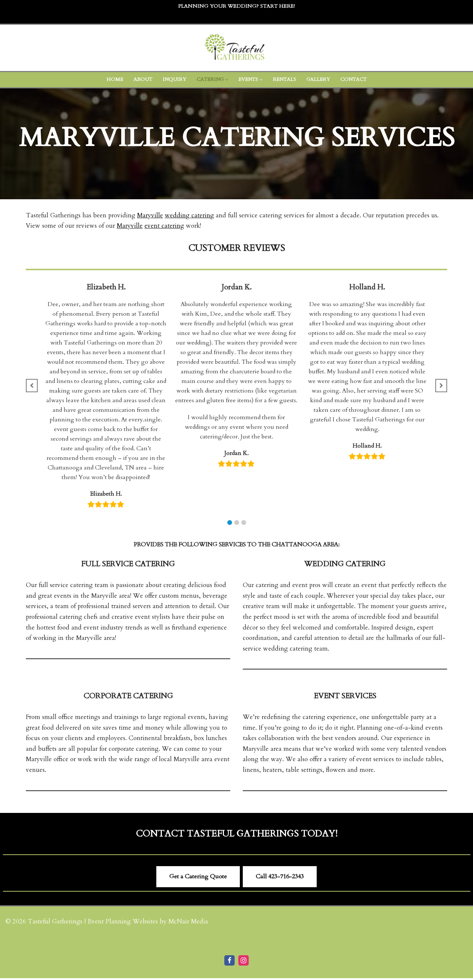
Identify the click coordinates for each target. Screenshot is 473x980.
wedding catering (190, 215)
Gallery (319, 79)
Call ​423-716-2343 (280, 879)
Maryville (150, 215)
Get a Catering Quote (198, 879)
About (141, 79)
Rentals (285, 79)
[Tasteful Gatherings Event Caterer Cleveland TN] (236, 48)
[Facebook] (229, 962)
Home (112, 79)
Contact (355, 79)
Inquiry (172, 79)
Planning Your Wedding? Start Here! (236, 6)
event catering (166, 226)
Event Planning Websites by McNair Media (148, 924)
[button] (226, 80)
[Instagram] (244, 962)
